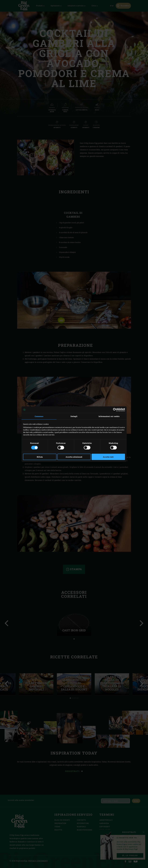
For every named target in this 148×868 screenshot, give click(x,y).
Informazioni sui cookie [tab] (109, 416)
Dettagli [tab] (74, 416)
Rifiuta (40, 457)
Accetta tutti (108, 457)
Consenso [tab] (39, 416)
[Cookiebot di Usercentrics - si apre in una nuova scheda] (115, 410)
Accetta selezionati (74, 457)
